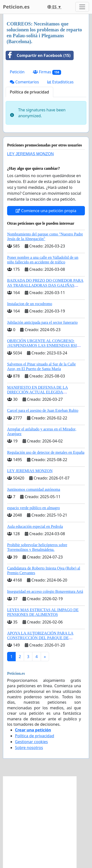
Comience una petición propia (46, 211)
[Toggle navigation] (82, 7)
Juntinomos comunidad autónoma (34, 489)
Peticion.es (16, 7)
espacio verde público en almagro (33, 508)
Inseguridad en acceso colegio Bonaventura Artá (45, 591)
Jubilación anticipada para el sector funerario (42, 322)
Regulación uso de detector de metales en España (46, 452)
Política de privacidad (29, 92)
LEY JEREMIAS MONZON (30, 154)
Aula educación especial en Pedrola (35, 526)
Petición (17, 72)
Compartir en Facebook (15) (38, 55)
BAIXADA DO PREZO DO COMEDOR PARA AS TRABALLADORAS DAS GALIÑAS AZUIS (45, 285)
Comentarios (24, 82)
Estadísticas (60, 82)
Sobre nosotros (29, 748)
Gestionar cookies (31, 742)
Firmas (47, 72)
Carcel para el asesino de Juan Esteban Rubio (43, 410)
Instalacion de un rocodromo (30, 304)
